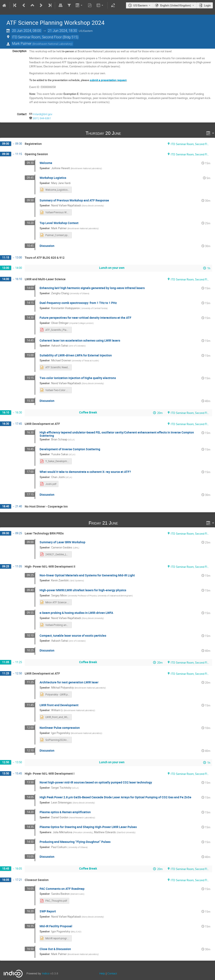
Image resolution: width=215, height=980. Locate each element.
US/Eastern (140, 5)
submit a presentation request (108, 80)
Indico (46, 973)
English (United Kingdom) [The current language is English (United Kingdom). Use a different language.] (176, 5)
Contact (112, 973)
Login (207, 5)
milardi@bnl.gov (42, 114)
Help (102, 973)
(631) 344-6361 (42, 118)
